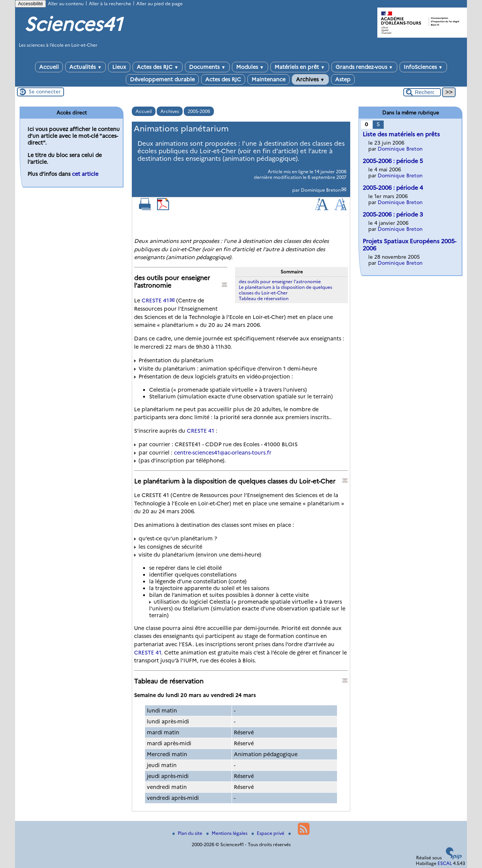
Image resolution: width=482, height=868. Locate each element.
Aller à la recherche (110, 4)
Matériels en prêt (300, 67)
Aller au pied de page (159, 4)
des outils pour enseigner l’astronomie (280, 281)
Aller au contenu (66, 4)
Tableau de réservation (264, 298)
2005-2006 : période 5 (393, 161)
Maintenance (268, 79)
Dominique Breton (321, 190)
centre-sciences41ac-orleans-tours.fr (223, 453)
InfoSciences (423, 67)
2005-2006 (199, 111)
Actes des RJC (158, 67)
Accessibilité (31, 4)
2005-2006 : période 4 (393, 188)
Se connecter (45, 92)
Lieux (119, 67)
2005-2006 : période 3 (393, 214)
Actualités (85, 67)
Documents (207, 67)
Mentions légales (227, 833)
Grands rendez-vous (364, 67)
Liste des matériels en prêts (401, 134)
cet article (85, 174)
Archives (310, 79)
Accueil (49, 67)
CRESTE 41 (155, 301)
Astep (343, 79)
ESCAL (445, 863)
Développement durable (162, 79)
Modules (250, 67)
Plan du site (188, 833)
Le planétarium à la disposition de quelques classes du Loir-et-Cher (285, 290)
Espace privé (268, 833)
